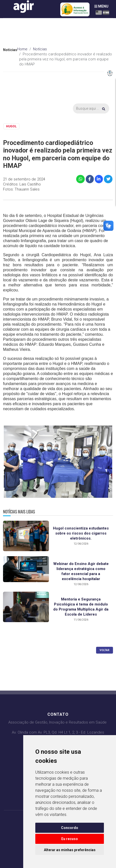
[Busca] (91, 108)
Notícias (40, 49)
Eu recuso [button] (70, 839)
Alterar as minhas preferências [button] (70, 850)
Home (22, 49)
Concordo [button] (70, 828)
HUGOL (11, 126)
